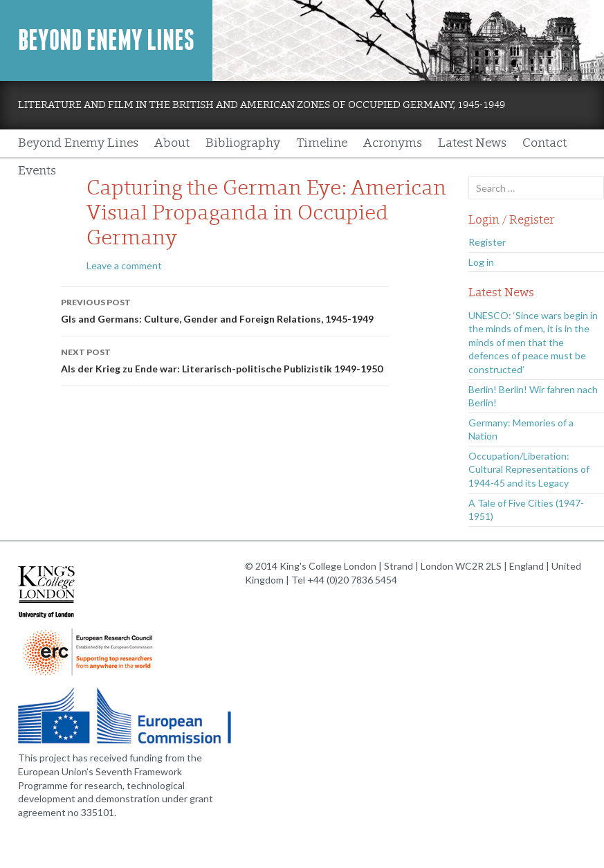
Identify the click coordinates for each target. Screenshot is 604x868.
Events (37, 171)
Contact (544, 143)
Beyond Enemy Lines (106, 40)
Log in (481, 262)
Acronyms (393, 143)
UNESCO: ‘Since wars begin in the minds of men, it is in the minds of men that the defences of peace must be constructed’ (533, 342)
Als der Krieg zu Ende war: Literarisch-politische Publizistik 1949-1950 (225, 359)
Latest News (472, 143)
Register (487, 242)
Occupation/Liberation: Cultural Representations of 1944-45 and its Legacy (529, 469)
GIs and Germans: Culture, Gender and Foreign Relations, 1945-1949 (225, 309)
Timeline (322, 143)
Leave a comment (124, 265)
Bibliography (243, 143)
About (172, 143)
